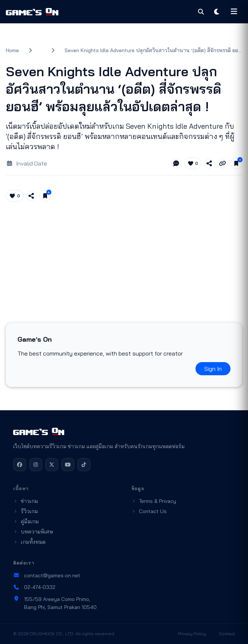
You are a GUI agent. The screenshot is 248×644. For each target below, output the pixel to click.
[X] (52, 465)
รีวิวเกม (26, 511)
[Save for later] (236, 163)
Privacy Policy (192, 634)
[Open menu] (234, 12)
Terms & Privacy (154, 501)
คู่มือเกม (26, 521)
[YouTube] (68, 465)
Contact (227, 634)
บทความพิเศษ (33, 532)
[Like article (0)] (193, 163)
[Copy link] (222, 163)
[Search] (201, 12)
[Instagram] (36, 465)
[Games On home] (32, 12)
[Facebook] (20, 465)
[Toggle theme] (217, 12)
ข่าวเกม (26, 501)
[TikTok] (84, 465)
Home (12, 50)
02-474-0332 (34, 587)
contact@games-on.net (47, 575)
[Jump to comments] (176, 163)
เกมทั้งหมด (29, 542)
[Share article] (209, 163)
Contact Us (149, 511)
